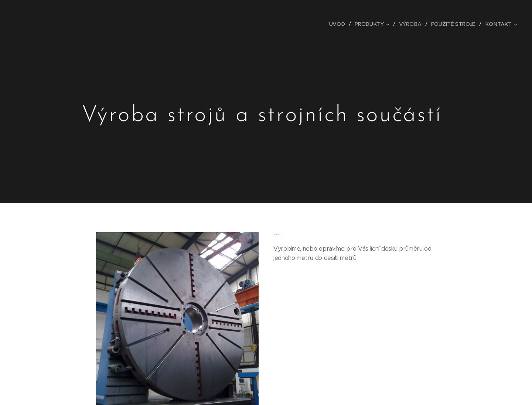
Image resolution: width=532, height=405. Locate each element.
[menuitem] (340, 24)
